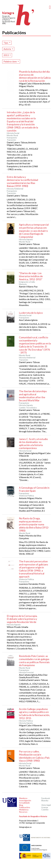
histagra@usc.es (25, 827)
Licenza (45, 807)
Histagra (18, 15)
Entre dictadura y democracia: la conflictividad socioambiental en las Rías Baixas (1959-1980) (22, 181)
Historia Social (13, 133)
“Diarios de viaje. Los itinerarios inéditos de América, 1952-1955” (31, 276)
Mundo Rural (12, 135)
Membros (23, 798)
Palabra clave (10, 61)
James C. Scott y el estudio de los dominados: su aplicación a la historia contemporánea (33, 444)
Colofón (45, 810)
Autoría (7, 49)
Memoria (23, 284)
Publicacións (25, 807)
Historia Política (26, 721)
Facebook (46, 798)
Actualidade (24, 803)
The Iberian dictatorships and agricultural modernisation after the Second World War (33, 396)
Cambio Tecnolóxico (28, 408)
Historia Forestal (26, 672)
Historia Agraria (26, 239)
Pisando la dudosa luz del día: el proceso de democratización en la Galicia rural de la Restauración (35, 76)
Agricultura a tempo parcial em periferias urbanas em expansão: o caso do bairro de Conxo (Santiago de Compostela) (34, 231)
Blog (21, 805)
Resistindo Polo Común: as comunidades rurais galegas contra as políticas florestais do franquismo (34, 661)
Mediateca (24, 810)
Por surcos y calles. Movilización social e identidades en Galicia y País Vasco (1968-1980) (34, 756)
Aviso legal (46, 805)
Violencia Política (26, 496)
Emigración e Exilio (27, 282)
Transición (11, 140)
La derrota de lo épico (31, 313)
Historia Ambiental (15, 189)
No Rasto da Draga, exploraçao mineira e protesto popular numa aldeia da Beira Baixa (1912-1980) (34, 524)
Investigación (25, 800)
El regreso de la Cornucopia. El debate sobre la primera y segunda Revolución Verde (22, 619)
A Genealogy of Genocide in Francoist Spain (34, 489)
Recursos (23, 812)
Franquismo (12, 138)
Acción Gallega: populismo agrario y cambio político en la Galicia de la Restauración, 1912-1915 (34, 714)
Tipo (6, 43)
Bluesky (45, 800)
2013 (6, 55)
